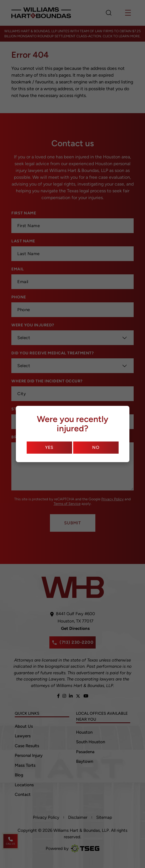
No (96, 447)
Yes (49, 447)
